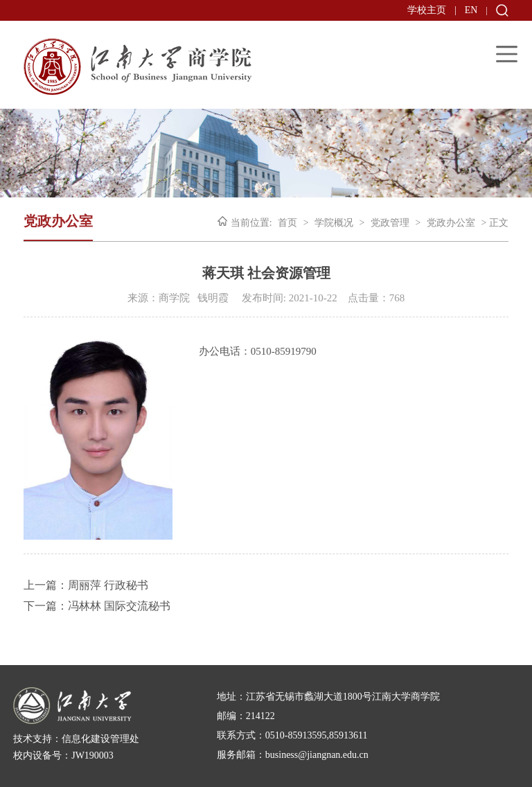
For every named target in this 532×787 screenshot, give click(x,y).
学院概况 (334, 223)
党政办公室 (451, 223)
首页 (287, 223)
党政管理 (390, 223)
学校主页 (427, 10)
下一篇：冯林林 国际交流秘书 (97, 606)
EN (471, 10)
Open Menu (507, 54)
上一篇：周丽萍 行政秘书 (86, 585)
